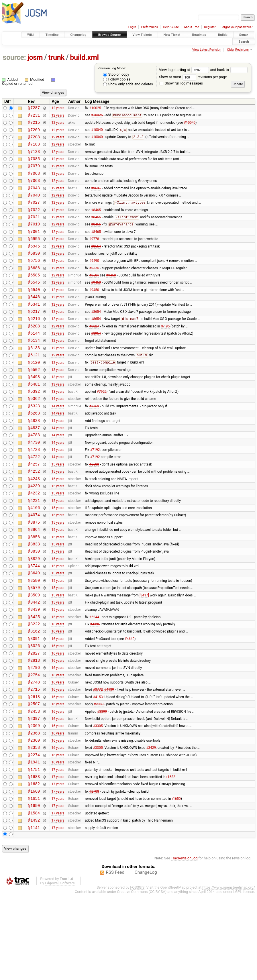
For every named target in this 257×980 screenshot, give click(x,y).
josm (35, 57)
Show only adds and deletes (128, 84)
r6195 (165, 352)
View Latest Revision (207, 50)
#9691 (96, 198)
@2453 (34, 783)
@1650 (34, 889)
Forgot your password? (237, 27)
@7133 (34, 157)
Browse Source (110, 35)
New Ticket (172, 35)
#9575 (94, 287)
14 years (58, 434)
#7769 (94, 442)
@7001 (34, 247)
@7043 (34, 198)
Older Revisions (238, 50)
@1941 (34, 840)
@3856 (34, 588)
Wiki (31, 35)
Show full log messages (181, 83)
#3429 (151, 824)
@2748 (34, 751)
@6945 (34, 263)
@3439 (34, 669)
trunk (56, 57)
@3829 (34, 613)
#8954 (96, 361)
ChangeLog (146, 958)
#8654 (96, 263)
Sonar (244, 35)
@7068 (34, 182)
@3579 (34, 645)
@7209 (34, 133)
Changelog (78, 35)
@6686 (34, 287)
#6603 (94, 507)
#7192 (95, 491)
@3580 (34, 637)
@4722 (34, 499)
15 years (58, 507)
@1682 (34, 864)
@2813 (34, 726)
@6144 (34, 361)
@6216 (34, 344)
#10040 (190, 125)
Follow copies (117, 79)
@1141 (34, 913)
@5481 (34, 418)
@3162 (34, 694)
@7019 (34, 238)
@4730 (34, 483)
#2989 (99, 775)
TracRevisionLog (184, 944)
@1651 (34, 881)
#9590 (94, 279)
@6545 (34, 304)
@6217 (34, 336)
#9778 (94, 255)
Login (132, 27)
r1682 (171, 856)
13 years (58, 401)
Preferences (149, 27)
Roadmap (199, 35)
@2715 (34, 759)
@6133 (34, 377)
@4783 (34, 474)
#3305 (98, 800)
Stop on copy (116, 74)
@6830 (34, 271)
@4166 (34, 556)
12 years (58, 109)
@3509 (34, 653)
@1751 (34, 848)
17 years (58, 848)
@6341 (34, 328)
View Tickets (142, 35)
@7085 (34, 165)
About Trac (192, 27)
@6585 (34, 295)
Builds (223, 35)
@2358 (34, 824)
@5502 (34, 401)
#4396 (95, 686)
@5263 (34, 450)
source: (14, 57)
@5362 (34, 434)
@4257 (34, 507)
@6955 (34, 255)
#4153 (98, 767)
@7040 (34, 206)
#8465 (96, 222)
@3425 (34, 678)
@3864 (34, 580)
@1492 (34, 905)
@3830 (34, 604)
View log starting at (185, 70)
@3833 (34, 596)
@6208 (34, 352)
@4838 (34, 458)
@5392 (34, 426)
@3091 (34, 702)
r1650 (176, 881)
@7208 (34, 141)
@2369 (34, 799)
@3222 (34, 686)
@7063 (34, 190)
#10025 (95, 109)
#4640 (130, 702)
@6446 (34, 320)
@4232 (34, 539)
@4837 (34, 466)
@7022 (34, 222)
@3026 (34, 710)
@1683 (34, 856)
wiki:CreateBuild (165, 800)
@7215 (34, 125)
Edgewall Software (60, 969)
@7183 (34, 149)
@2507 (34, 775)
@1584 (34, 897)
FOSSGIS (137, 973)
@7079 (34, 173)
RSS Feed (115, 958)
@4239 (34, 531)
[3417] (144, 653)
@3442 (34, 661)
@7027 (34, 214)
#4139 (109, 759)
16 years (58, 686)
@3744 (34, 621)
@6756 (34, 279)
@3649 (34, 629)
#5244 (94, 677)
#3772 (98, 759)
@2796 (34, 734)
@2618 (34, 767)
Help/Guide (171, 27)
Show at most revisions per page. (193, 77)
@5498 (34, 409)
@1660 (34, 873)
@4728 (34, 491)
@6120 (34, 393)
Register (210, 27)
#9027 (94, 352)
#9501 (94, 296)
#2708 (94, 873)
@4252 (34, 515)
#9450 (111, 296)
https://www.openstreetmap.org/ (229, 973)
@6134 (34, 369)
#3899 (102, 783)
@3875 (34, 572)
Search (244, 41)
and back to (229, 70)
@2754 (34, 743)
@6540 (34, 312)
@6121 (34, 385)
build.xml (84, 57)
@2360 (34, 816)
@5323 (34, 442)
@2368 (34, 808)
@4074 (34, 564)
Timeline (52, 35)
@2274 (34, 832)
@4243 (34, 523)
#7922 (102, 426)
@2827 (34, 718)
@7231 (34, 117)
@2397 (34, 791)
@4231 (34, 548)
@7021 (34, 230)
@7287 (34, 108)
